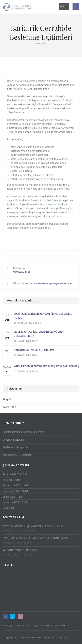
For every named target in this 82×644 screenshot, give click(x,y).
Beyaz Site (63, 638)
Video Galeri (60, 626)
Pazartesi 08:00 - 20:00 (15, 474)
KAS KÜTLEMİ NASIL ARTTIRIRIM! (21, 550)
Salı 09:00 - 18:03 (12, 480)
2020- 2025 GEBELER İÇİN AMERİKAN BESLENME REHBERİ (34, 526)
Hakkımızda (22, 626)
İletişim (36, 626)
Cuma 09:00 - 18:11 (13, 497)
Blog (5, 400)
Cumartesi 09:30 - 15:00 (15, 502)
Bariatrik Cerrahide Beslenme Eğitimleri (23, 432)
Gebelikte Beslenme (13, 440)
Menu (64, 6)
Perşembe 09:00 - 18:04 (15, 491)
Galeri (47, 626)
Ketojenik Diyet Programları (17, 455)
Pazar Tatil (8, 508)
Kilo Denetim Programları (16, 447)
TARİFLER (8, 407)
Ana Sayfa (41, 43)
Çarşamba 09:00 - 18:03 (15, 486)
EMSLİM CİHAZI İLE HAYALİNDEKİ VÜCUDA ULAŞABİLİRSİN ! (35, 538)
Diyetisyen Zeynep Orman (37, 638)
